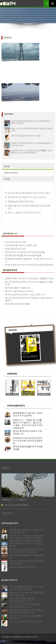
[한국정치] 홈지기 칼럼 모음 (18, 288)
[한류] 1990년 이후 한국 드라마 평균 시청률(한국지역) (29, 278)
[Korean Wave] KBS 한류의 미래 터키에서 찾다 (29, 193)
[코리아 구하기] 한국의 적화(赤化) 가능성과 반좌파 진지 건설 (26, 605)
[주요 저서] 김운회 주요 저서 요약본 (26, 136)
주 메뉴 (53, 4)
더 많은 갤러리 (8, 513)
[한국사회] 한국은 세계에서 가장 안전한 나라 (25, 294)
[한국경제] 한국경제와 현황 (17, 304)
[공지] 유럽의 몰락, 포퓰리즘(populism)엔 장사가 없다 (22, 599)
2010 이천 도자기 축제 (11, 504)
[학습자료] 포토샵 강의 (15, 249)
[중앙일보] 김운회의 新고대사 (21, 201)
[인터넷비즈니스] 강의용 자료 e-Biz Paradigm (25, 252)
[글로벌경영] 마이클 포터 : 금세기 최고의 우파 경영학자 (28, 414)
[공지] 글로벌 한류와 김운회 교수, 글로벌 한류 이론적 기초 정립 (27, 587)
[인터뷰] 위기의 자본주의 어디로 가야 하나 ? (27, 197)
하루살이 (6, 467)
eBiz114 (8, 4)
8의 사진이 (15, 499)
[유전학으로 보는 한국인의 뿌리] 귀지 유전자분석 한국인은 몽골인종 (28, 440)
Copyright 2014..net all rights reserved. (20, 636)
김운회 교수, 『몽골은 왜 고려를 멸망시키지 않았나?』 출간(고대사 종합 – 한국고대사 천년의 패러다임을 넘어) (28, 423)
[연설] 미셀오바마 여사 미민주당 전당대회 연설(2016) (29, 265)
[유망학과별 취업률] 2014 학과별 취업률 (23, 255)
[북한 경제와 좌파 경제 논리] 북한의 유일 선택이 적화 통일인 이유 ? (27, 611)
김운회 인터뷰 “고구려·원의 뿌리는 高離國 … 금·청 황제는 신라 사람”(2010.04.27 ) (32, 152)
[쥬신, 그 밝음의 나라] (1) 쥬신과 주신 (24, 212)
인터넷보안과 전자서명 (15, 242)
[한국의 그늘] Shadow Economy (19, 291)
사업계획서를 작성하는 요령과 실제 (21, 245)
